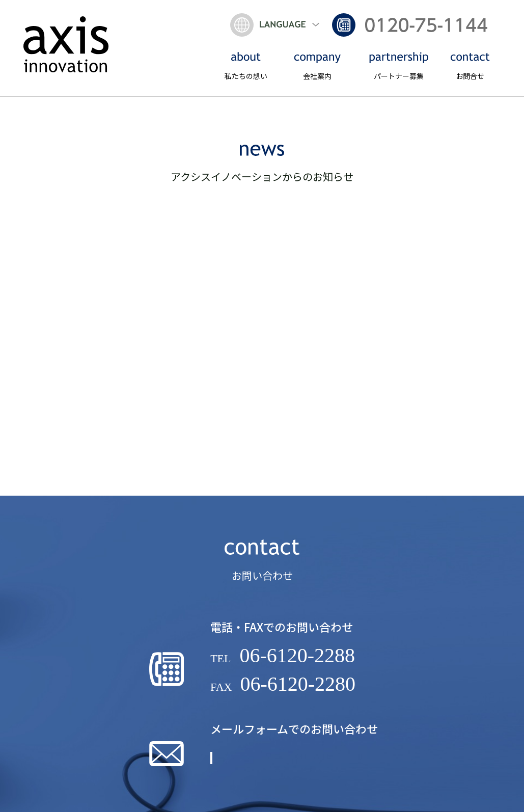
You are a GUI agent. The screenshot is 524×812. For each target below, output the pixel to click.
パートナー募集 (399, 66)
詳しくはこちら (295, 768)
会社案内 (317, 66)
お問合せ (470, 66)
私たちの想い (246, 66)
